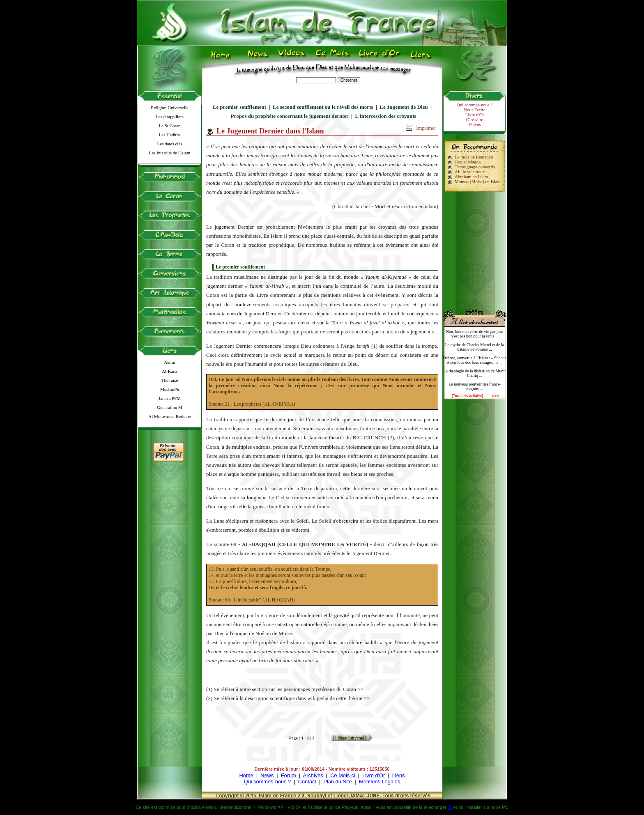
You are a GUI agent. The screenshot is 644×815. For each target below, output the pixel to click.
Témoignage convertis (475, 167)
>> (360, 689)
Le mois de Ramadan (474, 157)
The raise (170, 380)
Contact (307, 782)
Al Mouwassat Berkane (169, 416)
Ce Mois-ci (343, 775)
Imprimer (426, 128)
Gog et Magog (468, 162)
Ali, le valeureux (470, 172)
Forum (289, 775)
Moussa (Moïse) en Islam (478, 181)
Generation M (169, 407)
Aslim (170, 362)
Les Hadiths (170, 135)
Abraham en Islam (471, 177)
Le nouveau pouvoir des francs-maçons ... (475, 386)
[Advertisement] (475, 247)
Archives (313, 775)
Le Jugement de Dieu (404, 107)
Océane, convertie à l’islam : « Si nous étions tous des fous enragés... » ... (474, 360)
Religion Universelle (169, 108)
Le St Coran (169, 126)
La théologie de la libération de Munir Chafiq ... (474, 373)
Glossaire (475, 119)
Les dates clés (169, 144)
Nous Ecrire (475, 110)
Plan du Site (337, 782)
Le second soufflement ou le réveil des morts (323, 107)
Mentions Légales (379, 782)
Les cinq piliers (170, 117)
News (267, 775)
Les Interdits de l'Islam (170, 153)
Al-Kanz (170, 371)
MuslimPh (170, 389)
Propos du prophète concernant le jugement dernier (290, 116)
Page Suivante (351, 738)
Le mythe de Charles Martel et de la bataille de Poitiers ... (475, 347)
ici (450, 807)
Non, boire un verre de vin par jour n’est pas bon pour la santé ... (475, 334)
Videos (475, 124)
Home (246, 775)
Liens (399, 775)
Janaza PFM (170, 398)
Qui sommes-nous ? (475, 105)
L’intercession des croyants (385, 116)
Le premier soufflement (239, 107)
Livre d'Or (475, 115)
